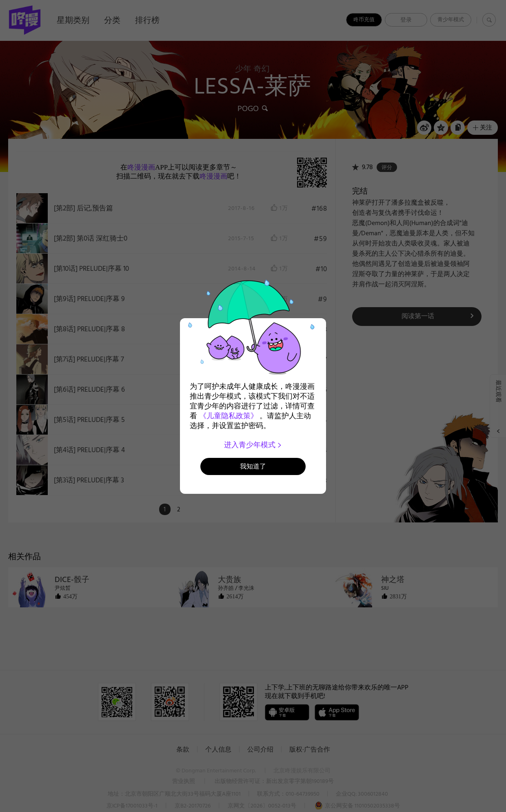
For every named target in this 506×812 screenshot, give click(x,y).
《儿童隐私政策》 (229, 416)
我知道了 (253, 466)
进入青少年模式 (253, 445)
